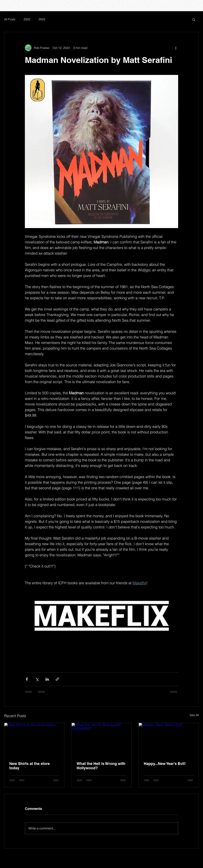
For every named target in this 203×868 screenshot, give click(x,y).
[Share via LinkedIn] (47, 679)
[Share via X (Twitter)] (37, 679)
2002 (27, 19)
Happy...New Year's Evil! (165, 764)
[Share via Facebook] (27, 679)
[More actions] (176, 48)
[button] (194, 19)
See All (194, 715)
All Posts (10, 19)
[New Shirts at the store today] (34, 740)
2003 (42, 19)
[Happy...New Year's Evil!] (169, 740)
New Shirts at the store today (30, 766)
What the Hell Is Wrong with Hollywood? (101, 766)
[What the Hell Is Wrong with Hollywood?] (102, 740)
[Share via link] (57, 679)
